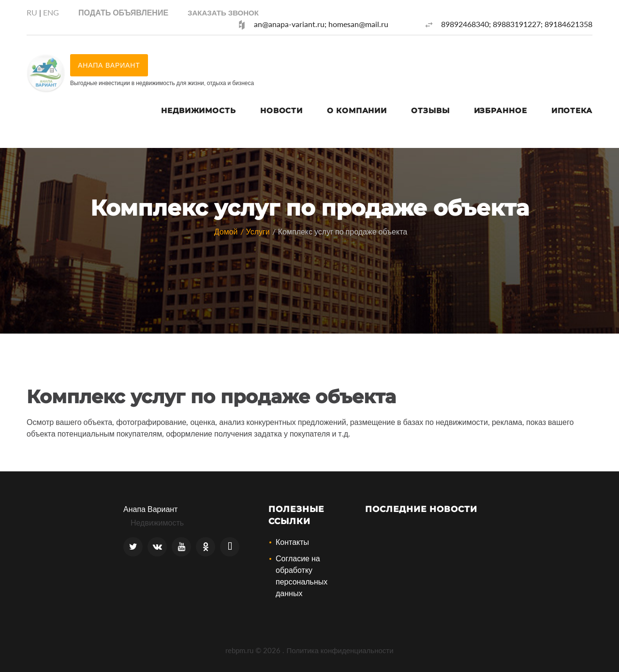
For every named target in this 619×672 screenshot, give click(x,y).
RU (32, 12)
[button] (223, 12)
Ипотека (572, 110)
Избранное (501, 110)
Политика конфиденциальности (340, 650)
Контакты (292, 542)
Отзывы (430, 110)
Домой (226, 231)
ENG (51, 12)
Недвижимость (199, 110)
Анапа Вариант (150, 509)
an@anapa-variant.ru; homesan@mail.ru (321, 24)
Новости (281, 110)
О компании (357, 110)
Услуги (258, 231)
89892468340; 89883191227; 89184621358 (517, 24)
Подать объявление (123, 12)
